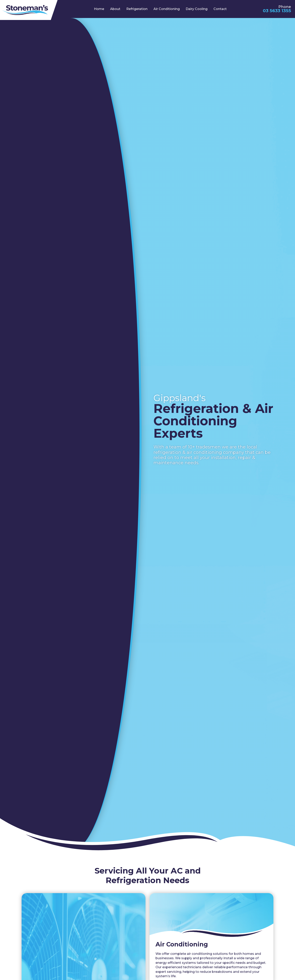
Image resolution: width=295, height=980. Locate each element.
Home (99, 9)
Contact (220, 9)
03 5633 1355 (277, 11)
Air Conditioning (167, 9)
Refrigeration (137, 9)
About (115, 9)
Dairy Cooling (197, 9)
